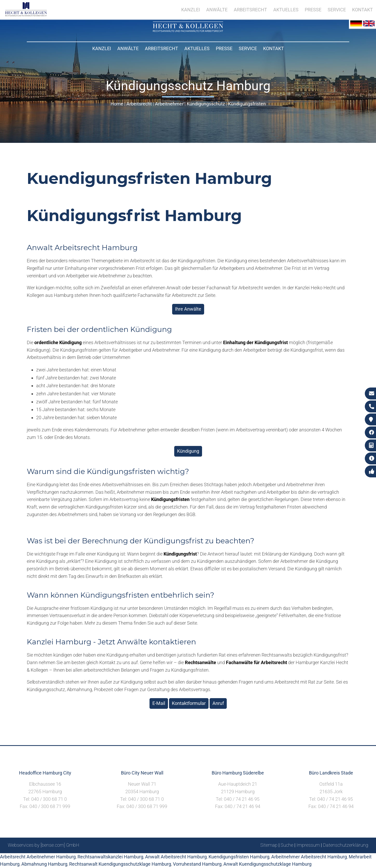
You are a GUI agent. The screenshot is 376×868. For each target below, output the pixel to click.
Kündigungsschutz (206, 104)
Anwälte (128, 48)
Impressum (308, 845)
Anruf (218, 703)
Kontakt (274, 48)
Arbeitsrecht (161, 48)
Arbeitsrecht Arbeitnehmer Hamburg (38, 857)
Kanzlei (102, 48)
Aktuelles (197, 48)
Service (248, 48)
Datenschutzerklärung (346, 845)
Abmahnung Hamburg (44, 864)
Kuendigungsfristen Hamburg (239, 857)
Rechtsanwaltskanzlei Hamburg (110, 857)
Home (117, 104)
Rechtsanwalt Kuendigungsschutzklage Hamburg (120, 864)
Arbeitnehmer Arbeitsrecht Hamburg (309, 857)
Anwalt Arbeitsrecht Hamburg (176, 857)
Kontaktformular (189, 703)
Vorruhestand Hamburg (197, 864)
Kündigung (188, 451)
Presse (224, 48)
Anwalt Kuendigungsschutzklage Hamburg (267, 864)
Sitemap (269, 845)
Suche (287, 845)
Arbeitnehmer (169, 104)
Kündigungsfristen (247, 104)
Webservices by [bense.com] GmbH (44, 845)
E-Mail (159, 703)
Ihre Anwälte (188, 309)
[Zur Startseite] (188, 30)
